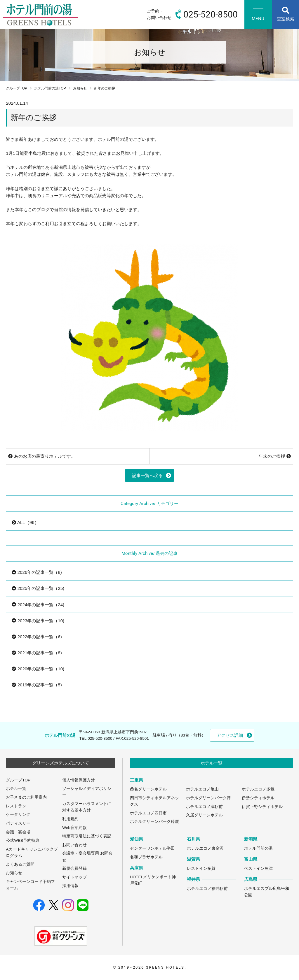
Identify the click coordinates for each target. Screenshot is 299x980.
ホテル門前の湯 (258, 848)
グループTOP (16, 88)
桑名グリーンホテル (148, 789)
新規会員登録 (74, 868)
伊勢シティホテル (258, 798)
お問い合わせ (74, 845)
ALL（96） (25, 522)
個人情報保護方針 (79, 780)
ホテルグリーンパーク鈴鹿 (154, 822)
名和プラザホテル (146, 857)
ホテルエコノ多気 (258, 789)
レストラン (16, 806)
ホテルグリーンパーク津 (208, 798)
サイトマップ (74, 877)
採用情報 (70, 886)
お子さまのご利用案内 (26, 797)
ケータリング (18, 815)
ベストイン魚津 (258, 868)
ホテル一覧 (16, 789)
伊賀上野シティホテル (262, 807)
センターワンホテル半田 (152, 848)
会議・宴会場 (18, 832)
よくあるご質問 (20, 864)
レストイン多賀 (201, 868)
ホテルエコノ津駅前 (204, 807)
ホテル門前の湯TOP (50, 88)
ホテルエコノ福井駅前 (207, 889)
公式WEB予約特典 (23, 840)
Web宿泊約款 (74, 828)
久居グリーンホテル (204, 815)
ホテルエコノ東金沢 (205, 848)
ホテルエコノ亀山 (202, 789)
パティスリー (18, 823)
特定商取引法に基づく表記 (87, 836)
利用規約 (70, 819)
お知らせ (80, 88)
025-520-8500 (100, 738)
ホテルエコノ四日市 (148, 813)
